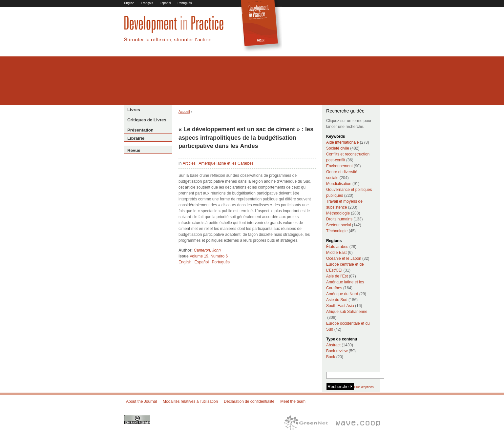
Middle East (336, 253)
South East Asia (340, 306)
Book (331, 357)
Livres (134, 110)
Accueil (184, 112)
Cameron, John (207, 250)
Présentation (140, 130)
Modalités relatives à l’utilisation (190, 401)
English (129, 3)
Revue (134, 150)
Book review (337, 351)
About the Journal (141, 401)
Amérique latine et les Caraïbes (226, 163)
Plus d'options (364, 387)
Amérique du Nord (342, 294)
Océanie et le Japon (344, 258)
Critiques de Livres (147, 120)
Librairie (136, 138)
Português (185, 3)
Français (147, 3)
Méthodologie (338, 213)
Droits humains (339, 219)
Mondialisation (339, 184)
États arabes (337, 247)
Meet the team (293, 401)
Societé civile (338, 148)
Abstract (333, 345)
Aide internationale (342, 142)
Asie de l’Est (337, 276)
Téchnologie (337, 231)
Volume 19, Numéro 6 (209, 256)
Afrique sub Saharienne (347, 312)
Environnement (339, 166)
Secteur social (338, 225)
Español (165, 3)
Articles (189, 163)
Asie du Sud (337, 300)
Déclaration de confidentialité (249, 401)
